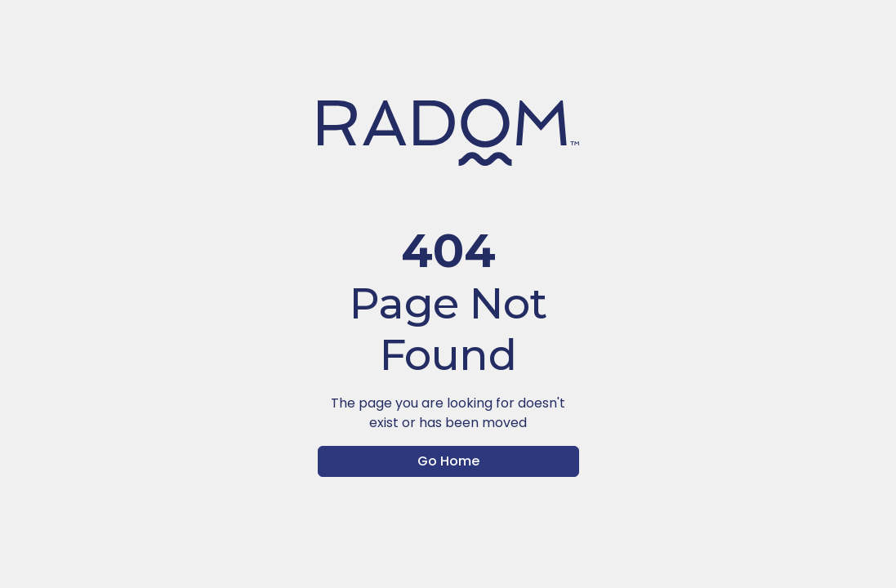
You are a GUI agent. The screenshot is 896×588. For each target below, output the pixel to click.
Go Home (448, 461)
